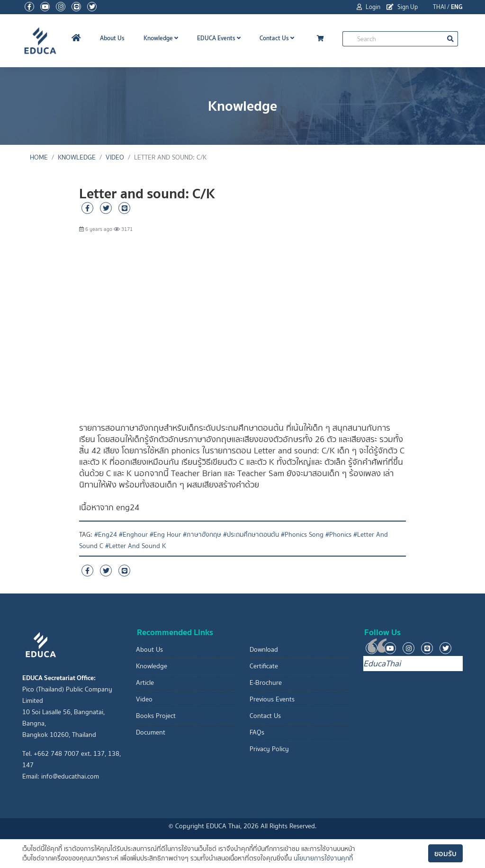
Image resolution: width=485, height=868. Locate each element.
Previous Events (272, 699)
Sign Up (402, 7)
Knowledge (161, 38)
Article (145, 683)
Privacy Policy (269, 749)
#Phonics (338, 535)
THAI (439, 7)
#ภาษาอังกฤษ (202, 535)
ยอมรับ (445, 853)
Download (264, 650)
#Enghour (133, 535)
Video (115, 157)
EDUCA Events (219, 38)
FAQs (257, 732)
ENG (457, 7)
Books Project (156, 716)
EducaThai (382, 664)
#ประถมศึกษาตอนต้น (251, 535)
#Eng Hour (165, 535)
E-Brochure (266, 683)
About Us (112, 38)
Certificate (264, 666)
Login (368, 7)
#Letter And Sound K (135, 546)
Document (151, 732)
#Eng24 (106, 535)
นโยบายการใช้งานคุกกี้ (323, 858)
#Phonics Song (302, 535)
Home (39, 157)
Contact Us (277, 38)
